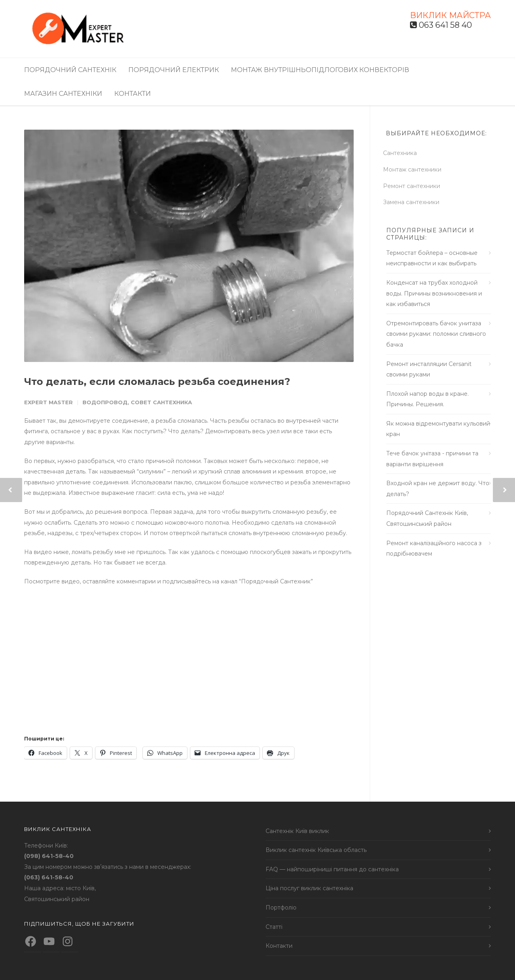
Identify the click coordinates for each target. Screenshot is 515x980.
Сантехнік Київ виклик (297, 831)
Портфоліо (281, 908)
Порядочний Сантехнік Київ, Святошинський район (427, 518)
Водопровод (105, 402)
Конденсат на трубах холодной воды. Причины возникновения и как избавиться (434, 293)
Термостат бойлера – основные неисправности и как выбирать (432, 258)
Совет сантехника (161, 402)
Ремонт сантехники (415, 186)
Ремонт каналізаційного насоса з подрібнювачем (434, 549)
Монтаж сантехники (415, 170)
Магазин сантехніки (63, 94)
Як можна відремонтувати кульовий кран (438, 429)
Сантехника (403, 153)
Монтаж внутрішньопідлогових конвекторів (320, 70)
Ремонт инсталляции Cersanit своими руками (429, 369)
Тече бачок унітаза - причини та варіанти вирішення (432, 459)
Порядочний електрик (174, 70)
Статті (274, 927)
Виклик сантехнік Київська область (316, 850)
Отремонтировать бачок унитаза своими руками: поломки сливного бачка (436, 334)
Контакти (133, 94)
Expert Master (48, 402)
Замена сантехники (414, 202)
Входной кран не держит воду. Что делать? (438, 489)
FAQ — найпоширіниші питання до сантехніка (332, 869)
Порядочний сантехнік (70, 70)
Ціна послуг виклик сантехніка (309, 888)
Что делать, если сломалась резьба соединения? (157, 381)
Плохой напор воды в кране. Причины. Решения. (427, 399)
